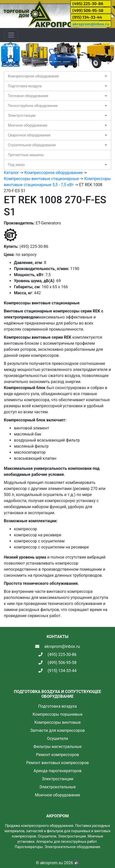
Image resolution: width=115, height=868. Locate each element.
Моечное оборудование (28, 125)
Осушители (57, 739)
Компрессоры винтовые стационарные (41, 179)
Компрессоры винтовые (57, 722)
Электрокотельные (58, 787)
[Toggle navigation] (11, 35)
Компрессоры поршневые (57, 714)
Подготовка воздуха (25, 86)
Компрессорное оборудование (33, 76)
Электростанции (22, 115)
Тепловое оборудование (28, 96)
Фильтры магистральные (58, 747)
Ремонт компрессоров (58, 755)
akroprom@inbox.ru (91, 24)
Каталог (11, 173)
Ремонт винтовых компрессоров (57, 763)
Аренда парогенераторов (58, 771)
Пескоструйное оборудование (33, 106)
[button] (9, 55)
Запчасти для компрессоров (57, 730)
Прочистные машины (26, 155)
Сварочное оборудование (29, 135)
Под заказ (16, 165)
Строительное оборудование (32, 145)
